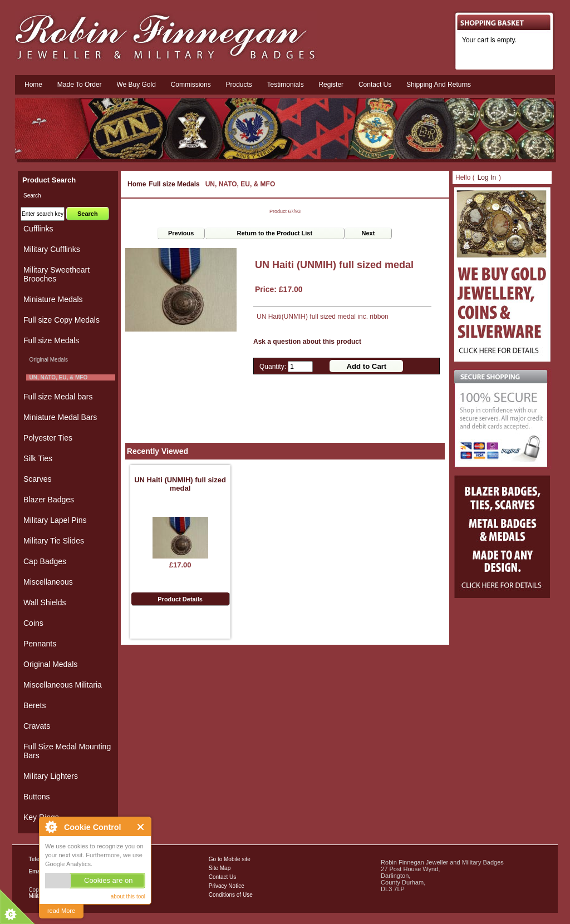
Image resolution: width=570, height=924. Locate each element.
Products (239, 85)
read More (61, 911)
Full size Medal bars (58, 397)
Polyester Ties (48, 438)
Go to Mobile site (230, 859)
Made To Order (80, 85)
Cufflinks (38, 229)
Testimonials (286, 85)
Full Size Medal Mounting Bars (67, 751)
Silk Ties (38, 458)
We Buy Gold (136, 85)
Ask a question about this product (307, 342)
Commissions (191, 85)
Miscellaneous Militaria (63, 685)
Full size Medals (174, 184)
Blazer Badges (49, 500)
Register (331, 85)
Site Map (220, 868)
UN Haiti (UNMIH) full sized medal (180, 484)
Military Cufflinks (52, 249)
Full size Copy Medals (62, 320)
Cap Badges (45, 561)
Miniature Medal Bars (60, 417)
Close (141, 827)
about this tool (128, 896)
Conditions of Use (231, 895)
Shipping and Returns (439, 85)
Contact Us (222, 877)
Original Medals (47, 360)
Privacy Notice (227, 886)
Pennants (40, 644)
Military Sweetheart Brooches (56, 274)
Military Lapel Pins (55, 520)
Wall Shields (45, 602)
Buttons (36, 797)
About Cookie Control (51, 827)
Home (33, 85)
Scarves (38, 479)
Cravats (37, 726)
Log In (487, 177)
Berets (35, 705)
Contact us (375, 85)
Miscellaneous (48, 582)
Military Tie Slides (54, 541)
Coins (33, 623)
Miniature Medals (53, 299)
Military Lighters (51, 776)
